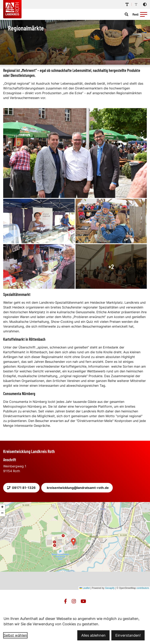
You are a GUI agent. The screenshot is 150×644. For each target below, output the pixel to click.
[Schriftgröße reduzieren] (136, 4)
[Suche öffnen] (126, 14)
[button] (144, 14)
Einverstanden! (128, 635)
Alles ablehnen (93, 635)
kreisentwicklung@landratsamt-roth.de (78, 488)
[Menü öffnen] (140, 14)
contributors (143, 588)
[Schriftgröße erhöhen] (127, 4)
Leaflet (85, 588)
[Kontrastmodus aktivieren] (145, 4)
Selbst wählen (15, 635)
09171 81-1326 (21, 488)
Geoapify (110, 588)
